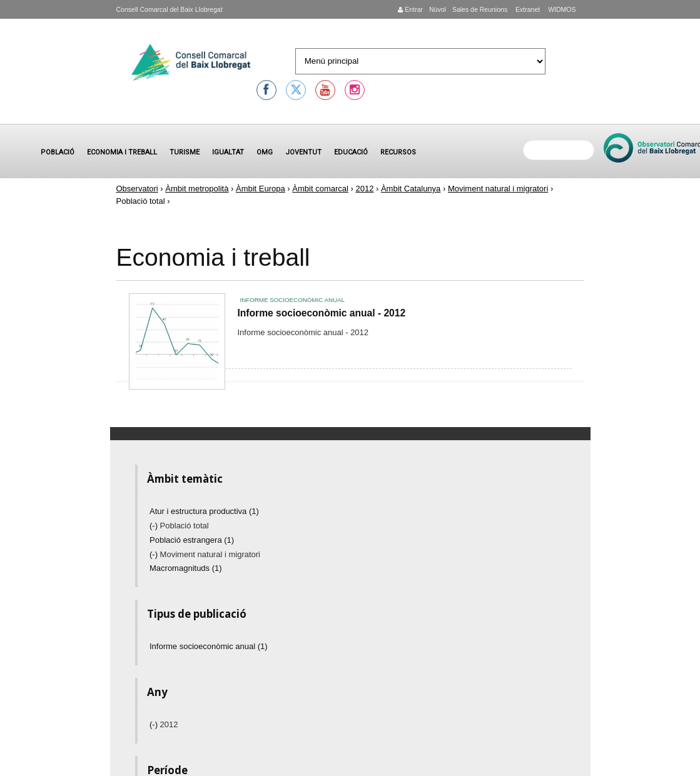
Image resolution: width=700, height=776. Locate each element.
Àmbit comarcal (320, 189)
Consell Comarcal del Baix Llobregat (170, 9)
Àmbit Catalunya (411, 189)
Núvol (438, 9)
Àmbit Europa (261, 189)
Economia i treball (122, 152)
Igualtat (228, 152)
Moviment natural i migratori (498, 189)
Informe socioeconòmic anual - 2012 (322, 313)
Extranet (527, 9)
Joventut (303, 152)
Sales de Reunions (480, 9)
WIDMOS (561, 9)
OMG (265, 152)
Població (58, 152)
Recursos (398, 152)
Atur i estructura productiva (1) (204, 511)
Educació (351, 152)
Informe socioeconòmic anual (292, 300)
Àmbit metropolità (197, 189)
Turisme (185, 152)
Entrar (410, 9)
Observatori (137, 189)
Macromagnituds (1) (186, 568)
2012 (364, 189)
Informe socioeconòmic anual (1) (209, 646)
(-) (155, 526)
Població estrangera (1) (192, 540)
